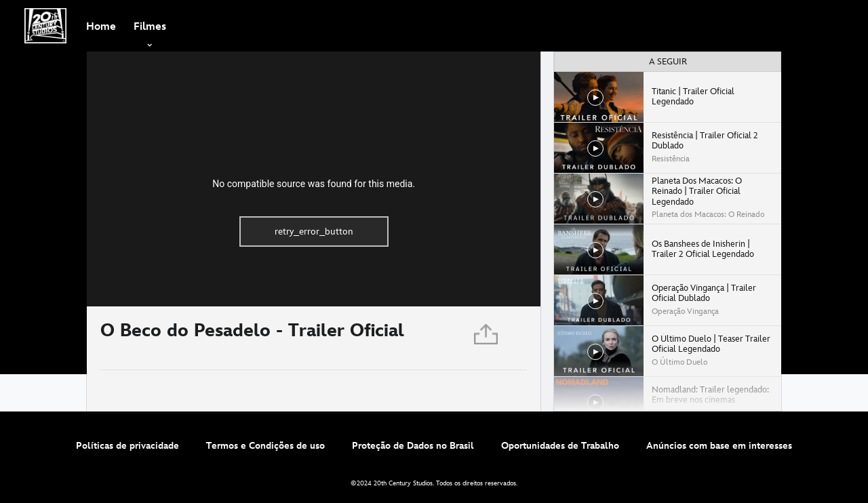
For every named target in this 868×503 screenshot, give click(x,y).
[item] (150, 26)
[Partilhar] (487, 338)
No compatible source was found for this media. (314, 184)
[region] (314, 179)
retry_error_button (314, 232)
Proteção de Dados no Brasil (413, 446)
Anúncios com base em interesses (719, 446)
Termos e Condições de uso (265, 446)
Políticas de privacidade (127, 446)
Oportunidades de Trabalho (560, 446)
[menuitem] (101, 26)
